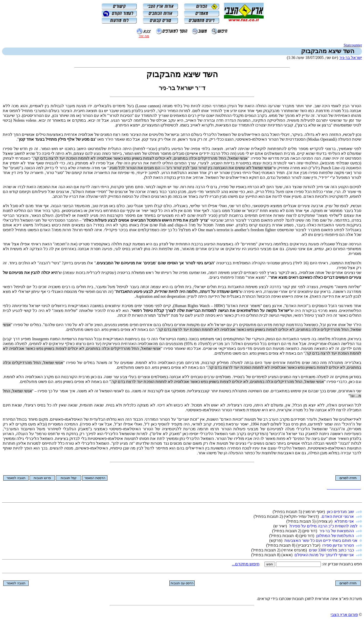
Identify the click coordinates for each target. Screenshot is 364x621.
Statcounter (353, 45)
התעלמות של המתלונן (335, 536)
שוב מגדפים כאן (340, 512)
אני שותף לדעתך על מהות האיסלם (324, 555)
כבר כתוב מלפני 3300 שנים (331, 550)
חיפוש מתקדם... (246, 564)
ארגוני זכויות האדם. (337, 516)
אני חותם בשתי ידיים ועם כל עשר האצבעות (321, 540)
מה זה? (144, 36)
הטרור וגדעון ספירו (338, 545)
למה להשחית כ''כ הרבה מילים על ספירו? (323, 526)
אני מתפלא (344, 521)
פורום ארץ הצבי (344, 615)
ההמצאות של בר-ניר (337, 531)
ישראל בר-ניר (351, 58)
